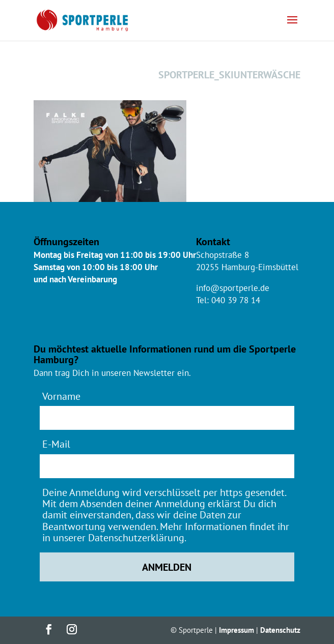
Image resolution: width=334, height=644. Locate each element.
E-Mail (56, 444)
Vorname (61, 396)
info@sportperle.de (233, 288)
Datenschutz (280, 630)
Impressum (236, 630)
